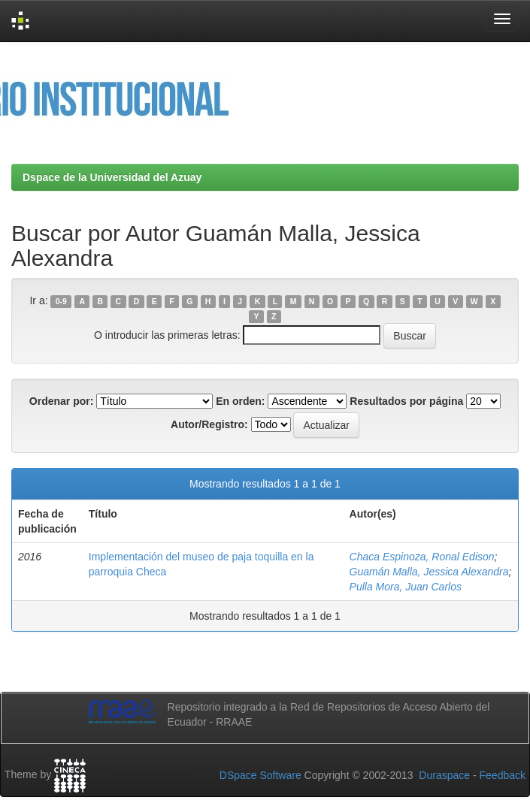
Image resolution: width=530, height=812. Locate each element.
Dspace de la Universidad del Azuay (112, 177)
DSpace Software (260, 775)
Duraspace (444, 775)
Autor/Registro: (209, 424)
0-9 (61, 301)
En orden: (240, 401)
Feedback (503, 775)
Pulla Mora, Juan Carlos (406, 587)
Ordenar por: (62, 401)
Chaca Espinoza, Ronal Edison (422, 557)
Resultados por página (406, 401)
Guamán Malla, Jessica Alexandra (429, 572)
